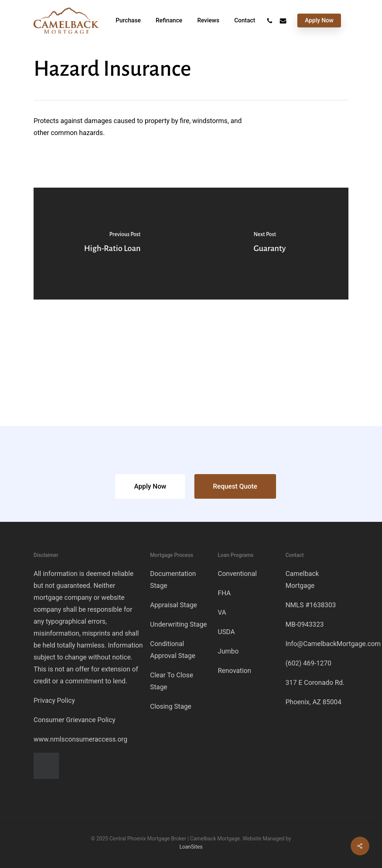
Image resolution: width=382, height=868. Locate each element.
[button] (150, 486)
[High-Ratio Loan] (112, 244)
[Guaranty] (270, 244)
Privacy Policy (54, 700)
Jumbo (228, 651)
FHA (224, 593)
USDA (226, 632)
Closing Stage (171, 706)
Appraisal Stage (173, 605)
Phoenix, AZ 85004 (313, 702)
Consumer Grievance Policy (74, 720)
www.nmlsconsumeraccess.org (80, 739)
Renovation (235, 670)
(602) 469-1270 (308, 663)
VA (222, 612)
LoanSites (191, 847)
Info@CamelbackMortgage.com (333, 644)
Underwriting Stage (178, 624)
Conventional (237, 574)
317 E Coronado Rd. (315, 682)
